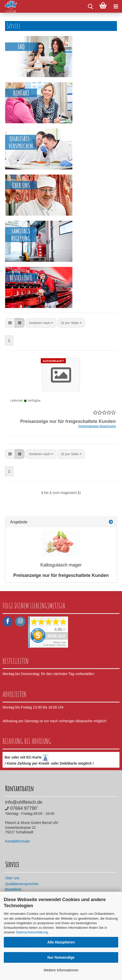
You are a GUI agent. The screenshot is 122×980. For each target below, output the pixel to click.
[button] (10, 323)
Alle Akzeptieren (61, 942)
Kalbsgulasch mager (61, 565)
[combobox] (41, 323)
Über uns (12, 878)
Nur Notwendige (61, 957)
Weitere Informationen (61, 970)
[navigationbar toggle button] (116, 6)
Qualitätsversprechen (22, 884)
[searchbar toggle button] (90, 6)
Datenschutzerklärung (32, 932)
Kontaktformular (18, 841)
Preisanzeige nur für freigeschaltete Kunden (61, 575)
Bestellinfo (13, 889)
